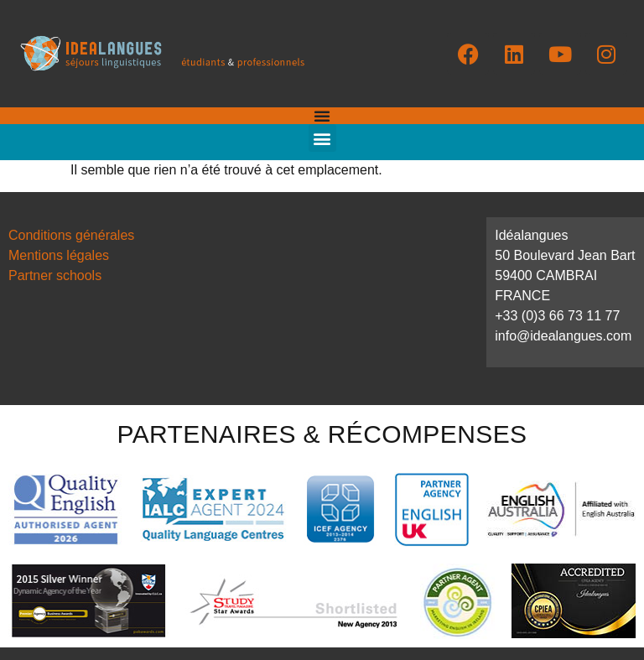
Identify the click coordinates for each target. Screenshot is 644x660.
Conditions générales (71, 235)
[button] (322, 138)
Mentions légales (59, 255)
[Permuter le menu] (322, 116)
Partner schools (55, 275)
